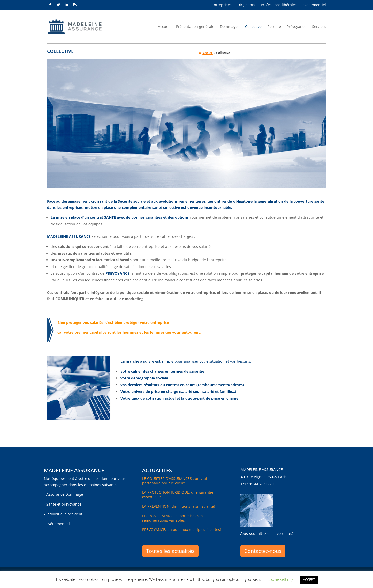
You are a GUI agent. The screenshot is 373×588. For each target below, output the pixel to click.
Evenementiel (314, 5)
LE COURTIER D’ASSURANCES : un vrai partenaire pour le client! (175, 481)
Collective (253, 26)
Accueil (164, 26)
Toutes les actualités (170, 551)
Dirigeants (246, 5)
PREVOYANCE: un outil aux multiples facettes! (182, 529)
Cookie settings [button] (280, 579)
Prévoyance (296, 26)
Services (319, 26)
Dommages (230, 26)
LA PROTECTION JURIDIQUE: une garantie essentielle (178, 494)
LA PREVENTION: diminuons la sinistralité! (178, 506)
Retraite (274, 26)
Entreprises (222, 5)
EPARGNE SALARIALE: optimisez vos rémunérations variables (173, 518)
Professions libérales (279, 5)
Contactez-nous (263, 551)
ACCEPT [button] (309, 579)
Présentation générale (195, 26)
